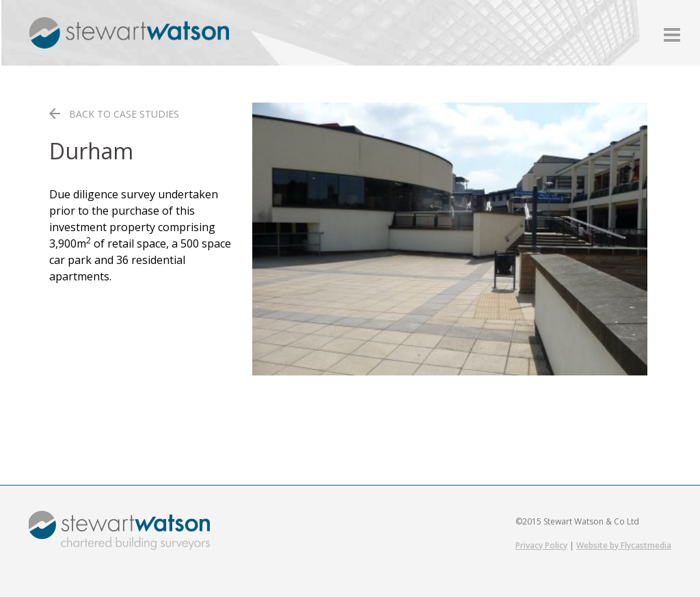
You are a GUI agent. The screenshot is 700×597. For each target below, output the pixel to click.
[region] (450, 239)
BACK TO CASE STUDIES (124, 114)
